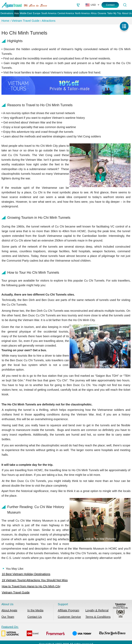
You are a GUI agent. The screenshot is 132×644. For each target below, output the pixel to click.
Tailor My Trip (114, 13)
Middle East (26, 13)
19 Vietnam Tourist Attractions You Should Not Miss (35, 580)
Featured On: (63, 631)
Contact (110, 5)
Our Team (8, 617)
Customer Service (69, 617)
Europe (37, 13)
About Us (127, 13)
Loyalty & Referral (97, 610)
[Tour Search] (125, 5)
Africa (94, 13)
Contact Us (35, 617)
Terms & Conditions (98, 617)
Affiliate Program (68, 610)
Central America (66, 13)
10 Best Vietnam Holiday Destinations (26, 574)
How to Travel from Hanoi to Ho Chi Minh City (31, 586)
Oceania (102, 13)
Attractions (49, 21)
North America (82, 13)
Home (5, 21)
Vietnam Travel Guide (25, 21)
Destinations (7, 13)
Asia (16, 13)
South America (49, 13)
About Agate (9, 610)
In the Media (35, 610)
